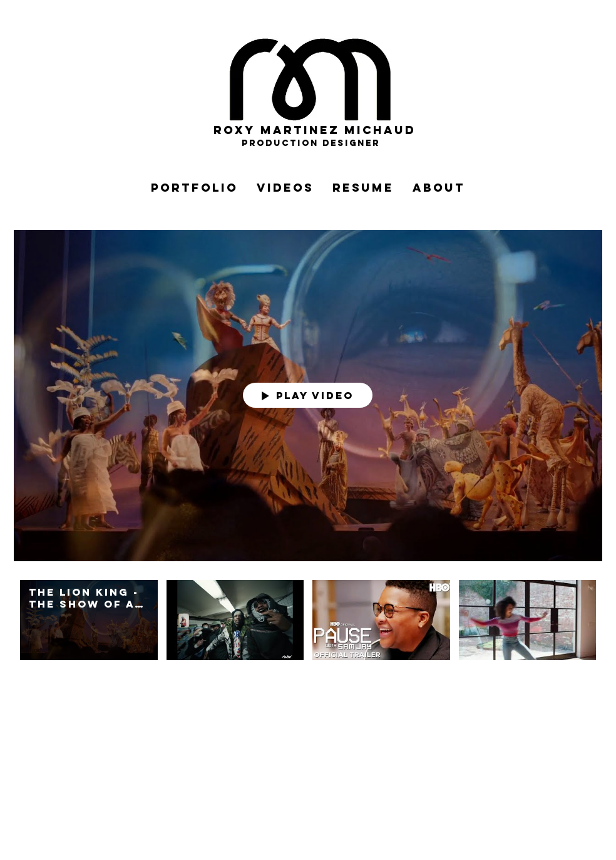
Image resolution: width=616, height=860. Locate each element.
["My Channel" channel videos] (308, 627)
